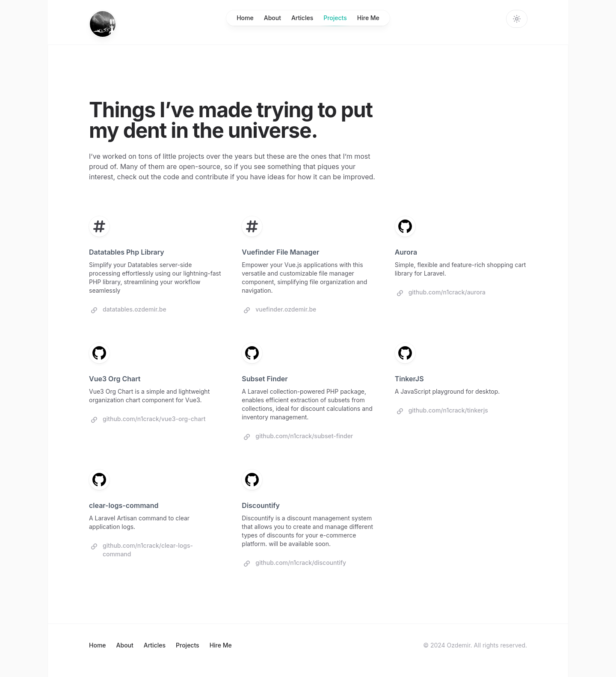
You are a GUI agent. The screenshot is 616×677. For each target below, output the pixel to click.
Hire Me (368, 18)
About (272, 18)
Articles (302, 18)
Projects (335, 20)
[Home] (103, 24)
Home (245, 18)
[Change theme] (517, 19)
